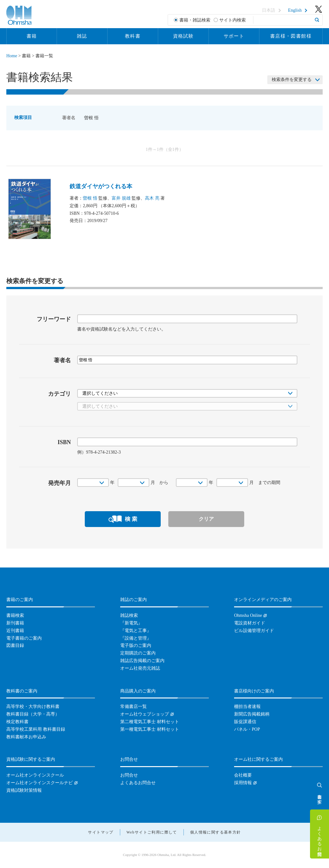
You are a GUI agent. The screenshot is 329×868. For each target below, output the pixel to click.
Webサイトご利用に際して (152, 832)
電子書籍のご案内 (24, 638)
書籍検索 (15, 615)
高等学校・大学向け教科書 (33, 707)
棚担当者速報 (247, 707)
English (295, 10)
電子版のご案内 (136, 645)
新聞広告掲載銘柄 (252, 714)
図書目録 (15, 645)
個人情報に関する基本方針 (216, 832)
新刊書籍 (15, 623)
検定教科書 (17, 722)
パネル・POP (247, 729)
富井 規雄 (121, 198)
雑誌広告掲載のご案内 (142, 661)
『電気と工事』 (136, 631)
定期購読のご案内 (138, 653)
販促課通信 (245, 722)
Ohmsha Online (248, 615)
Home (12, 56)
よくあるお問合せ (320, 839)
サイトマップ (101, 832)
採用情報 (243, 783)
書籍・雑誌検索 (195, 20)
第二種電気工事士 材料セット (150, 722)
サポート (234, 36)
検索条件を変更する (292, 80)
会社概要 (243, 775)
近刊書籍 (15, 631)
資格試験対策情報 (24, 790)
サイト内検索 (233, 20)
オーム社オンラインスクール (35, 775)
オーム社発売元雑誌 (140, 668)
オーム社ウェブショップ (145, 714)
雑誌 (82, 36)
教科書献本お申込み (26, 737)
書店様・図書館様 (291, 36)
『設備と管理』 (136, 638)
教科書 (133, 36)
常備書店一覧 (133, 707)
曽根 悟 (90, 198)
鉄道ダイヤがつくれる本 (101, 186)
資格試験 (183, 36)
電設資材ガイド (250, 623)
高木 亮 (152, 198)
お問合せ (129, 775)
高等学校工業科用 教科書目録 (36, 729)
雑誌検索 (129, 615)
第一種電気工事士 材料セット (150, 729)
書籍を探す (320, 797)
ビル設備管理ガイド (254, 631)
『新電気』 (131, 623)
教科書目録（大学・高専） (33, 714)
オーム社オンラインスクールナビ (40, 783)
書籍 (32, 36)
